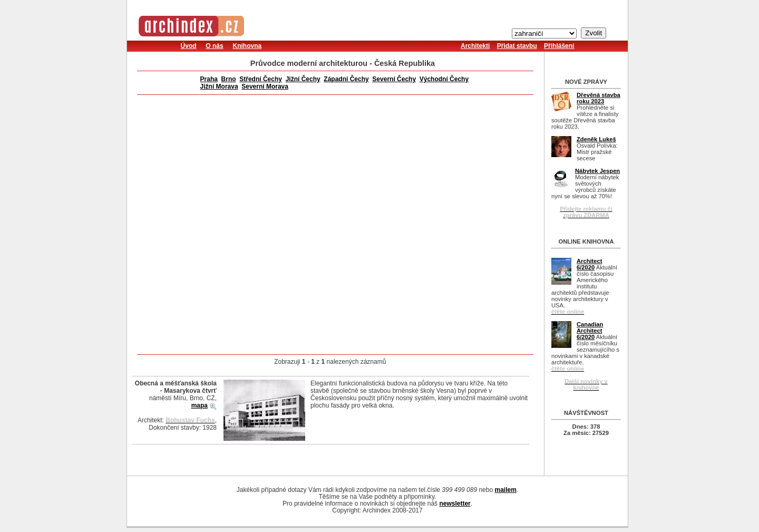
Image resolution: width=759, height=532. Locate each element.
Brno (229, 79)
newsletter (455, 504)
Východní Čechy (444, 79)
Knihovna (247, 46)
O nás (214, 46)
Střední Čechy (261, 79)
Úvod (189, 46)
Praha (209, 79)
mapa (200, 405)
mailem (505, 490)
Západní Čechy (346, 79)
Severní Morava (265, 86)
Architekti (475, 46)
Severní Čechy (394, 79)
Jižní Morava (219, 86)
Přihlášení (559, 46)
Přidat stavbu (517, 46)
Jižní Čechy (303, 79)
